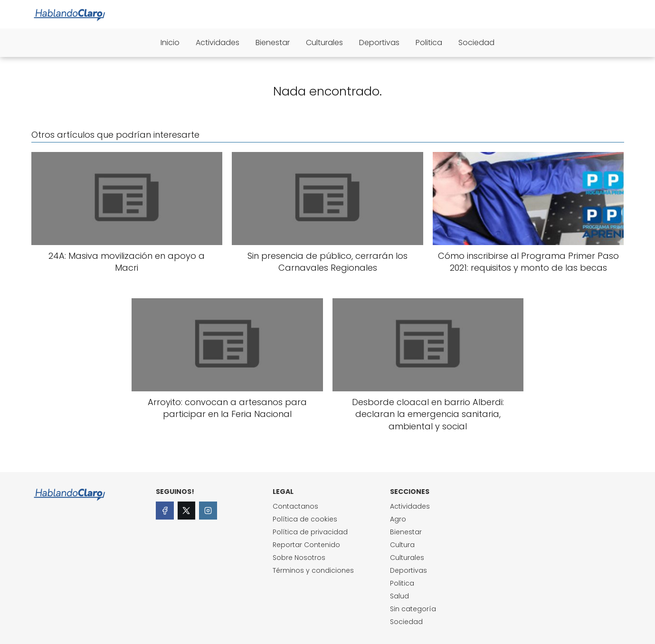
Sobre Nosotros (299, 558)
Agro (398, 519)
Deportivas (379, 43)
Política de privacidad (310, 532)
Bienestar (273, 43)
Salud (399, 596)
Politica (429, 43)
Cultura (402, 545)
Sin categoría (413, 609)
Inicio (170, 43)
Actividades (218, 43)
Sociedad (476, 43)
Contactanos (295, 506)
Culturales (324, 43)
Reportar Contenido (306, 545)
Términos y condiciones (313, 570)
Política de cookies (305, 519)
